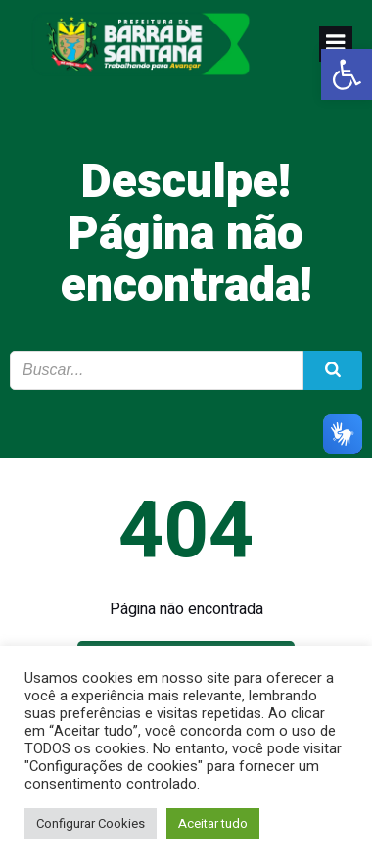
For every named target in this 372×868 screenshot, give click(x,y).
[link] (347, 74)
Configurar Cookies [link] (91, 823)
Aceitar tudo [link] (213, 823)
